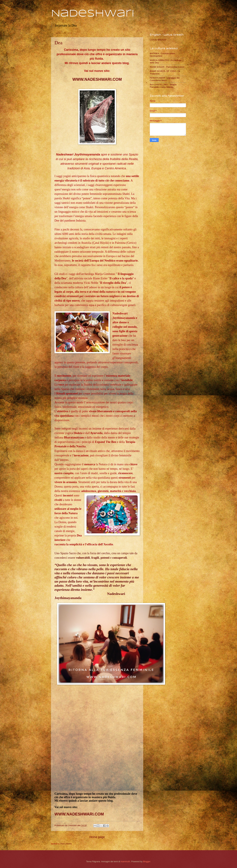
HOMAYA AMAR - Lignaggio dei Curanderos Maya (165, 79)
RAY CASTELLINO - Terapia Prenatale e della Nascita (163, 86)
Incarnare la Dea (66, 25)
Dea (58, 43)
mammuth (125, 861)
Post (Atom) (66, 844)
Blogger (147, 861)
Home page (97, 837)
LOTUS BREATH (158, 40)
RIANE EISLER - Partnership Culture (167, 67)
